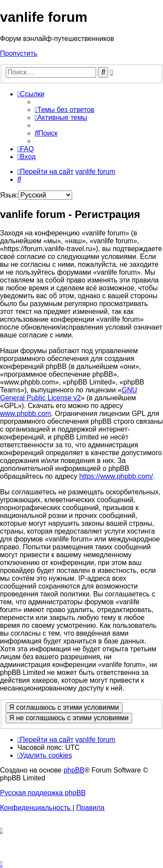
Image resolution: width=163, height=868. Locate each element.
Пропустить (19, 53)
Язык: (9, 195)
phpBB (74, 770)
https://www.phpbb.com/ (116, 476)
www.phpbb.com (25, 414)
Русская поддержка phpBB (43, 793)
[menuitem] (65, 110)
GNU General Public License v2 (68, 394)
